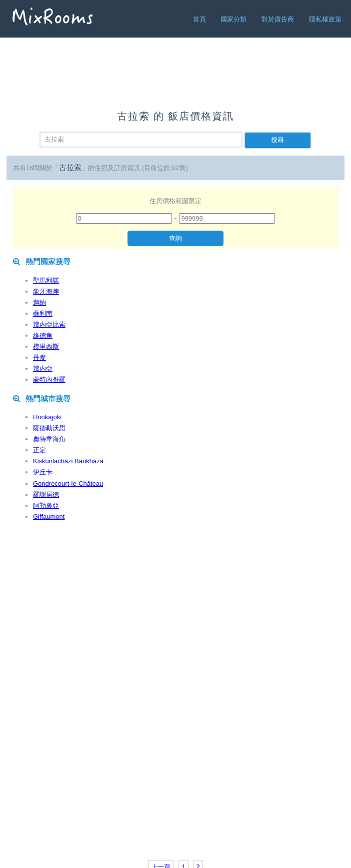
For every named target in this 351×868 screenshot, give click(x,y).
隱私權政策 (325, 19)
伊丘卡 (43, 472)
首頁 (199, 19)
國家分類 (233, 19)
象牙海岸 (46, 291)
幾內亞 (43, 368)
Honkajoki (47, 417)
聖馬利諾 (46, 280)
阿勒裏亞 (46, 506)
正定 (39, 450)
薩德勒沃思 (49, 428)
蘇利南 (43, 313)
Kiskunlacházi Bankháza (68, 461)
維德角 (43, 335)
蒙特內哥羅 (49, 379)
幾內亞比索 (49, 324)
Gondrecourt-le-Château (68, 484)
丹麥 (39, 357)
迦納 (39, 302)
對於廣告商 (278, 19)
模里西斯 (46, 346)
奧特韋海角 (49, 439)
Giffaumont (49, 517)
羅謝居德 (46, 495)
